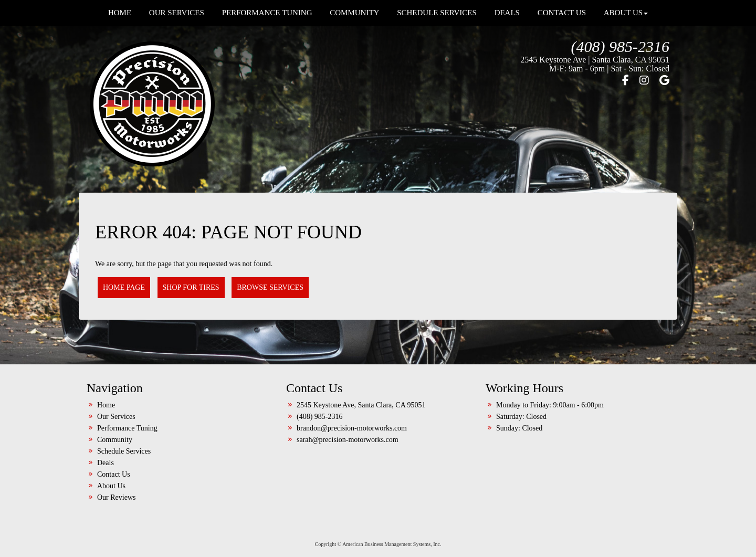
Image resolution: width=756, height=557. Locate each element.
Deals (106, 463)
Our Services (116, 417)
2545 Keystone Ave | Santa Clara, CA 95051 (595, 60)
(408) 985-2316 (620, 46)
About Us (111, 486)
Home (106, 405)
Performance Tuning (127, 428)
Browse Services (270, 287)
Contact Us (114, 474)
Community (115, 440)
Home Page (124, 287)
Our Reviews (117, 497)
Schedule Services (124, 451)
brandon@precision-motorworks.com (352, 428)
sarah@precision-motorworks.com (348, 440)
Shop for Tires (191, 287)
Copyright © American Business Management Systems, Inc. (378, 544)
